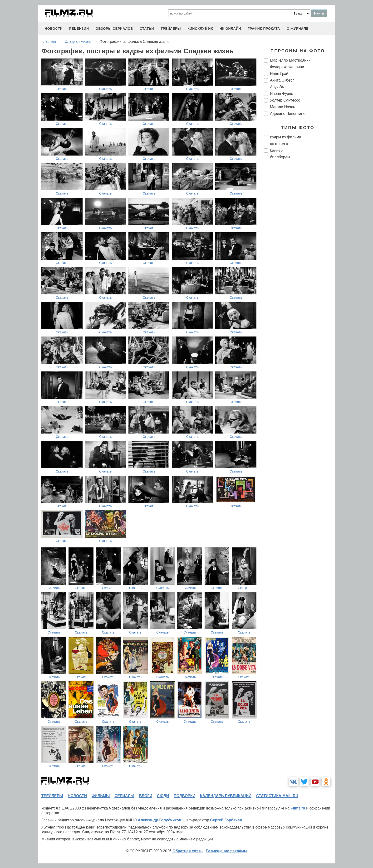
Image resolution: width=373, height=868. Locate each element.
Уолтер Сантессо (285, 100)
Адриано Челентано (288, 114)
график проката (264, 29)
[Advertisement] (299, 243)
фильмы (101, 796)
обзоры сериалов (114, 29)
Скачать (62, 89)
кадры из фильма (286, 137)
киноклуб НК (200, 29)
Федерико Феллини (287, 67)
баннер (276, 150)
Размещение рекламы (227, 851)
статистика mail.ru (277, 796)
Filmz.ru (298, 808)
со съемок (279, 144)
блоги (145, 796)
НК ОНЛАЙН (230, 29)
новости (54, 29)
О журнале (298, 29)
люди (163, 796)
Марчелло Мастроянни (290, 60)
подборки (184, 796)
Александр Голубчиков (160, 820)
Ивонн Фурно (282, 94)
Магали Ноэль (282, 107)
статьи (147, 29)
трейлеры (171, 29)
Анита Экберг (282, 80)
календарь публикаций (226, 796)
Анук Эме (278, 87)
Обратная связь (188, 851)
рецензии (79, 29)
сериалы (124, 796)
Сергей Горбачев (226, 820)
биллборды (280, 157)
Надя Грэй (279, 74)
